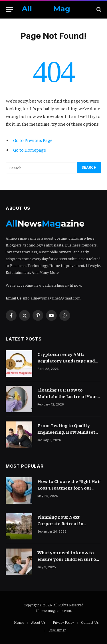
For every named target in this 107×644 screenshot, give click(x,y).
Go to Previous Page (33, 140)
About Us (38, 622)
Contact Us (90, 622)
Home (19, 622)
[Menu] (9, 9)
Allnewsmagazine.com (53, 611)
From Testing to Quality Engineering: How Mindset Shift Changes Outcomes (66, 432)
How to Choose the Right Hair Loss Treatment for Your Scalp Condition (69, 488)
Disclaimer (57, 630)
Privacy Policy (63, 622)
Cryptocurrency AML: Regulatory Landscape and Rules (66, 360)
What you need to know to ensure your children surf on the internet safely (68, 559)
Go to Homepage (30, 150)
